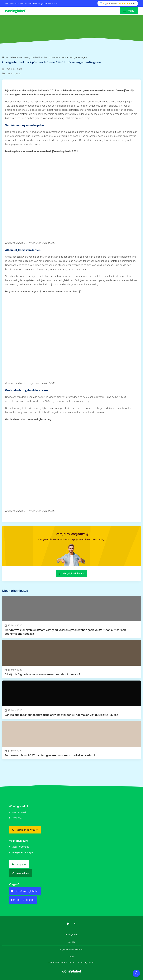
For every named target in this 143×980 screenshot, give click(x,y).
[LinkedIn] (68, 924)
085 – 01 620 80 (22, 900)
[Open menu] (129, 11)
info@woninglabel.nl (24, 891)
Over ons (15, 818)
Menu (131, 11)
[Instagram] (75, 924)
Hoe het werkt (18, 812)
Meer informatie (19, 847)
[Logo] (16, 11)
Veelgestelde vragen (22, 852)
